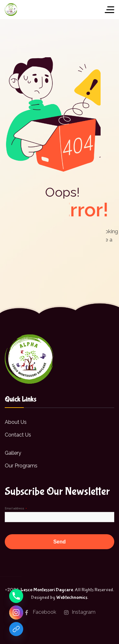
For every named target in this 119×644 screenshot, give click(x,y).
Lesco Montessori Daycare (47, 590)
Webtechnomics (72, 597)
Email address (16, 508)
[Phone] (16, 596)
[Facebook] (16, 629)
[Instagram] (16, 612)
